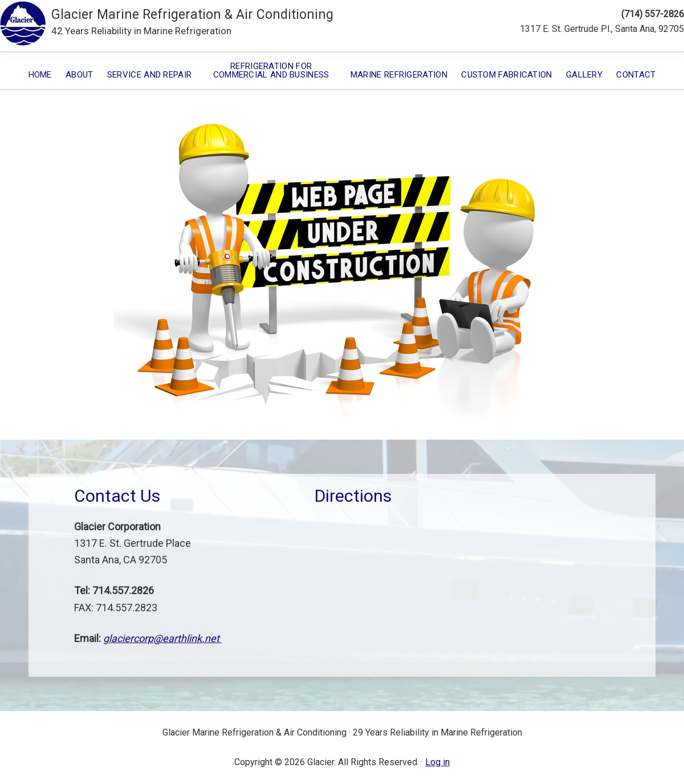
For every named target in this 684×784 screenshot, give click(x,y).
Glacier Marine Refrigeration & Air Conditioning (192, 15)
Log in (437, 762)
